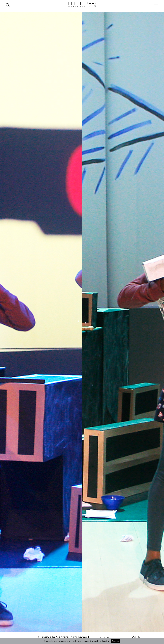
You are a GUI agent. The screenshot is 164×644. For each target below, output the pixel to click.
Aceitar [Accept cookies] (116, 641)
